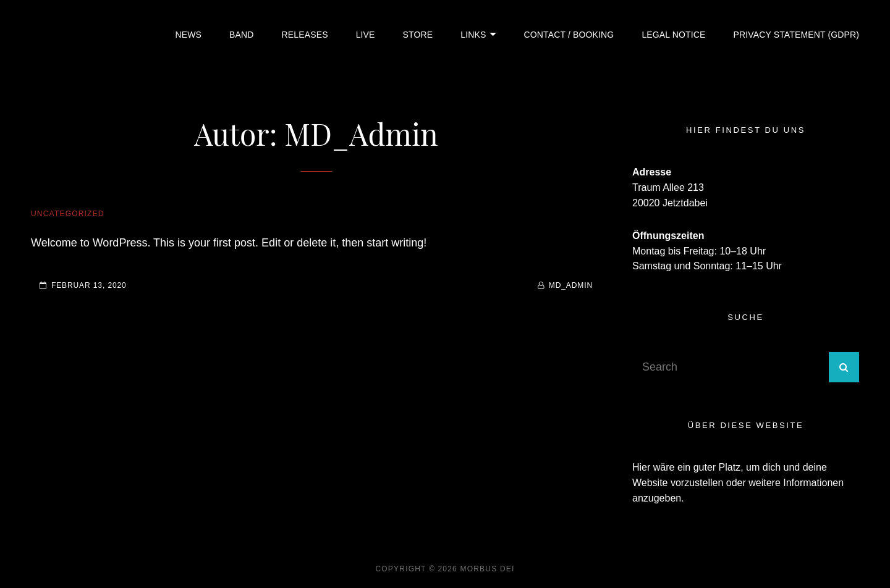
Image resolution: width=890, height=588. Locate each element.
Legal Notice (673, 35)
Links (473, 35)
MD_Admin (571, 285)
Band (241, 35)
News (189, 35)
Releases (305, 35)
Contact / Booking (569, 35)
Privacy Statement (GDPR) (796, 35)
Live (366, 35)
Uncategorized (68, 214)
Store (418, 35)
